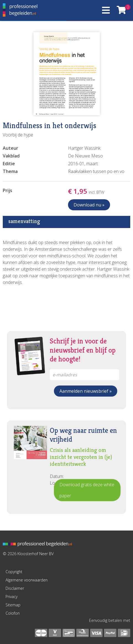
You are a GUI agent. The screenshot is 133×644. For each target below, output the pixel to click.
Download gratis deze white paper (87, 490)
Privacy (11, 597)
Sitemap (13, 605)
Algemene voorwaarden (27, 580)
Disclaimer (15, 588)
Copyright (14, 572)
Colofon (13, 613)
